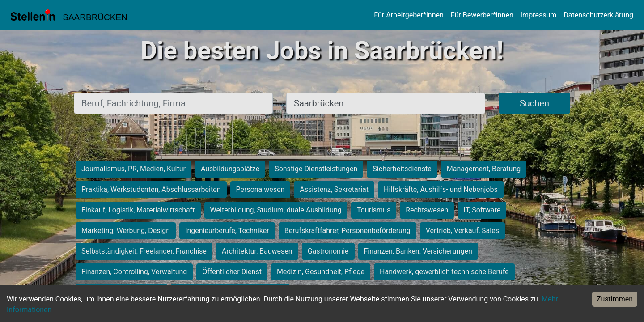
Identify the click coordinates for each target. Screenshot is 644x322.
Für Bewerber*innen (482, 15)
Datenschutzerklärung (598, 15)
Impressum (539, 15)
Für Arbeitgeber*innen (409, 15)
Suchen (534, 103)
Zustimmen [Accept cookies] (615, 299)
